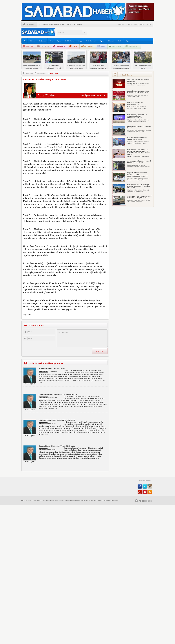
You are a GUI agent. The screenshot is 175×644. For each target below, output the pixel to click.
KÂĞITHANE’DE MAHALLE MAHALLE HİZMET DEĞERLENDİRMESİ (137, 116)
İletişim (149, 24)
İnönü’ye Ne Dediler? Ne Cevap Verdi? (52, 368)
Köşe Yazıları (54, 73)
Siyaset (59, 41)
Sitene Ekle (120, 24)
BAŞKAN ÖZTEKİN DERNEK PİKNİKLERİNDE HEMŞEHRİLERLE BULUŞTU (137, 174)
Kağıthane (42, 41)
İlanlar (75, 46)
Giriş (136, 24)
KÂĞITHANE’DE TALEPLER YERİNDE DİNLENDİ (137, 139)
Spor (51, 41)
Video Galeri (45, 46)
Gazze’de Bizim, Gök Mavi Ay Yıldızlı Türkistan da (57, 446)
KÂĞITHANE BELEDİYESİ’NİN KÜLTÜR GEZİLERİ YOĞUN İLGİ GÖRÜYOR (139, 186)
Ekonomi (111, 41)
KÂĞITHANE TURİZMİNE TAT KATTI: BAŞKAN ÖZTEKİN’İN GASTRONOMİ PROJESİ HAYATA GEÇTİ (139, 152)
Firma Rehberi (61, 46)
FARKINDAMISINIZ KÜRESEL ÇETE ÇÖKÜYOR (57, 420)
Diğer (128, 41)
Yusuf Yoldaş (29, 73)
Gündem (33, 41)
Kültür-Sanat (70, 41)
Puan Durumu (117, 46)
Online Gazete (133, 46)
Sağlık (120, 41)
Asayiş (80, 41)
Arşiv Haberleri (91, 41)
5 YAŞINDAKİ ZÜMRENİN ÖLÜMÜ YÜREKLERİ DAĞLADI (139, 162)
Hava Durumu (89, 46)
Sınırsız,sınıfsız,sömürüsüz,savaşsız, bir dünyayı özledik (58, 394)
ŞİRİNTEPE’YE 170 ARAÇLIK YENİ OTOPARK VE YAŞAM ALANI (139, 197)
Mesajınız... (82, 338)
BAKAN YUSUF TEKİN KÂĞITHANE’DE (135, 104)
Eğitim (102, 41)
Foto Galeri (30, 46)
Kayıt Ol (129, 24)
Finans (103, 46)
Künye (142, 24)
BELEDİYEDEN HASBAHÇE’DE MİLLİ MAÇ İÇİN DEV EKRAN (61, 24)
